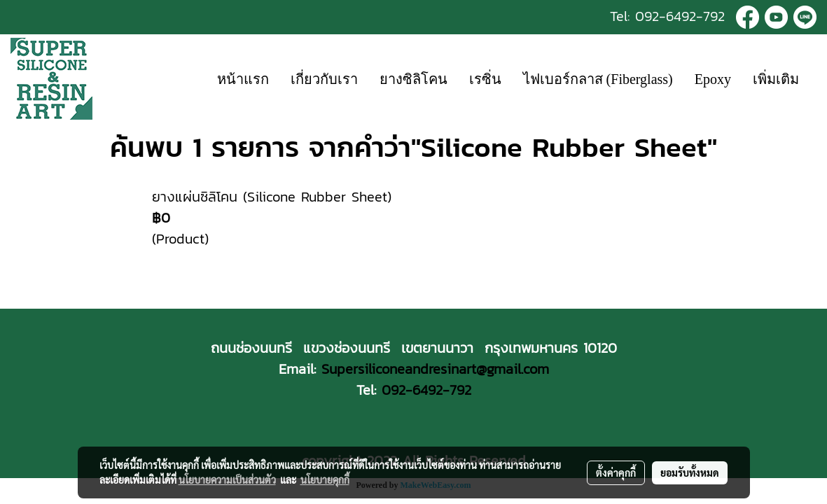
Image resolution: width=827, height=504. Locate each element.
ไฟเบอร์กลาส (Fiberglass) (598, 79)
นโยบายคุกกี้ (325, 479)
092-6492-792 (680, 16)
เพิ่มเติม (776, 79)
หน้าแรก (243, 79)
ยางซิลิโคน (413, 79)
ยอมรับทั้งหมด (690, 472)
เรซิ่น (485, 79)
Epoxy (713, 79)
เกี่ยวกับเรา (324, 79)
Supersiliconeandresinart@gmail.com (435, 369)
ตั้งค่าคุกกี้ (616, 472)
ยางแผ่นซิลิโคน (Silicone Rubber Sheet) (272, 197)
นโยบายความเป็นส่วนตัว (227, 479)
